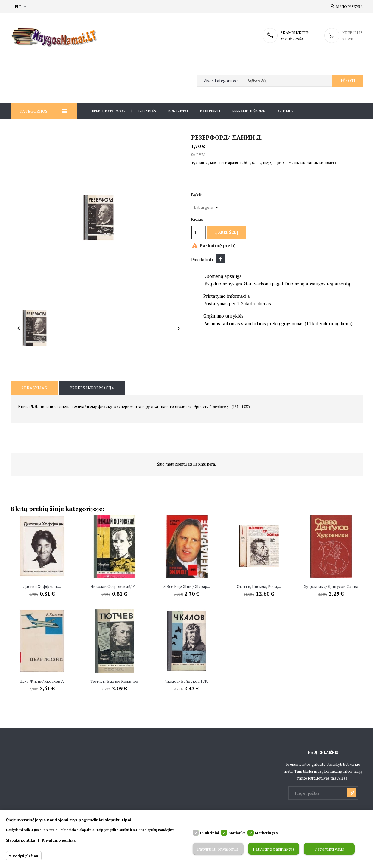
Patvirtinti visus (329, 849)
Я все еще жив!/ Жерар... (187, 586)
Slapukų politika (20, 840)
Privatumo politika (59, 840)
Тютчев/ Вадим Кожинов (114, 681)
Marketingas (266, 833)
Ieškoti (347, 81)
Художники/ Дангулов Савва (331, 586)
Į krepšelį (227, 232)
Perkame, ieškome (249, 111)
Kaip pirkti (210, 111)
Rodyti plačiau (25, 856)
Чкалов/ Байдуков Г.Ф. (187, 681)
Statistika (237, 833)
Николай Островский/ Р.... (114, 586)
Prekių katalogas (109, 111)
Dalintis (220, 259)
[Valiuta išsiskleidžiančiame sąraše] (22, 6)
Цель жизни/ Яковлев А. (42, 681)
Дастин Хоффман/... (42, 586)
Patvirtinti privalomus (218, 849)
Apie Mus (285, 111)
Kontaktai (178, 111)
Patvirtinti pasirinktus (274, 849)
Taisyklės (147, 111)
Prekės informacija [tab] (92, 388)
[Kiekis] (198, 232)
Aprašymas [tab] (34, 388)
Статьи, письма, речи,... (259, 586)
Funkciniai (210, 833)
